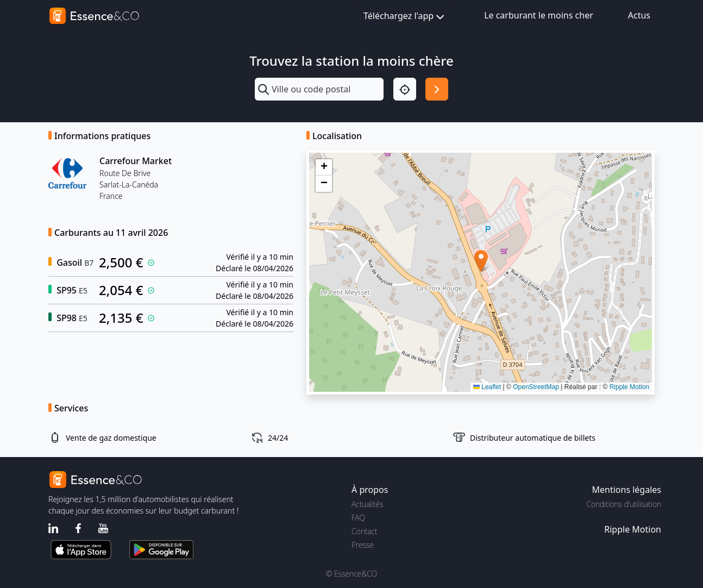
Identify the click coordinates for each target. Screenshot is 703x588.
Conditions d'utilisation (624, 504)
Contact (364, 531)
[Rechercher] (437, 89)
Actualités (368, 504)
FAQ (358, 518)
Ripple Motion (629, 387)
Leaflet (487, 387)
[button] (481, 261)
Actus (639, 15)
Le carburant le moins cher (539, 15)
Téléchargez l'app (405, 17)
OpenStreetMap (536, 387)
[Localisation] (405, 89)
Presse (363, 545)
